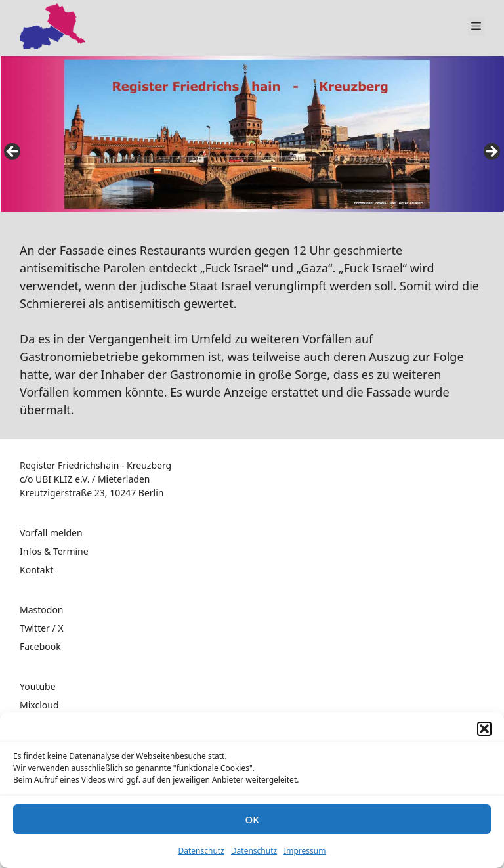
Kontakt (36, 570)
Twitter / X (42, 628)
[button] (484, 729)
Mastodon (42, 610)
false (13, 152)
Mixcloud (39, 705)
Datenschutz (201, 851)
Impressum (304, 851)
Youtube (38, 686)
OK (252, 819)
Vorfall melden (51, 533)
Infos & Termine (54, 551)
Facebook (40, 646)
